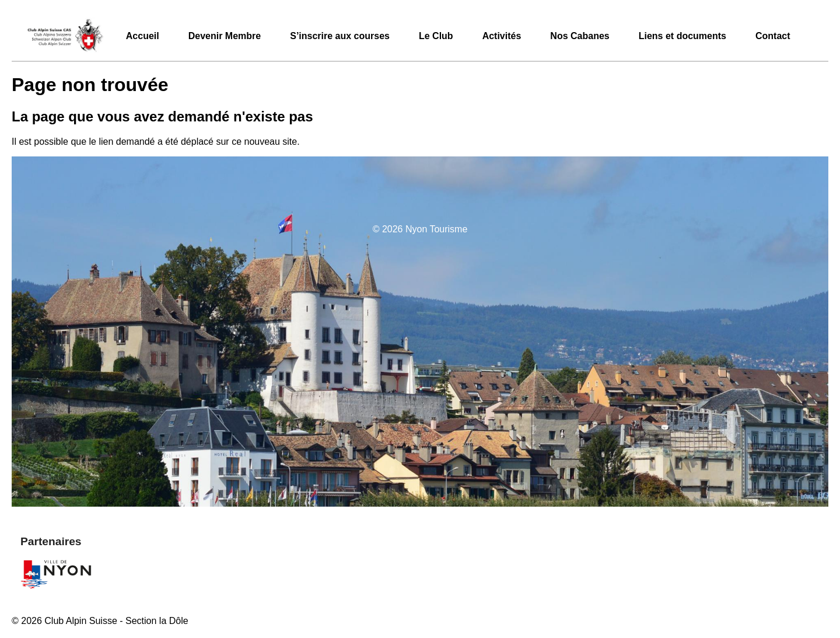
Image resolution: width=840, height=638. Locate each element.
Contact (773, 36)
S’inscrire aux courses (340, 36)
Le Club (436, 36)
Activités (502, 36)
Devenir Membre (225, 36)
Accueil (143, 36)
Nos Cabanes (580, 36)
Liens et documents (682, 36)
